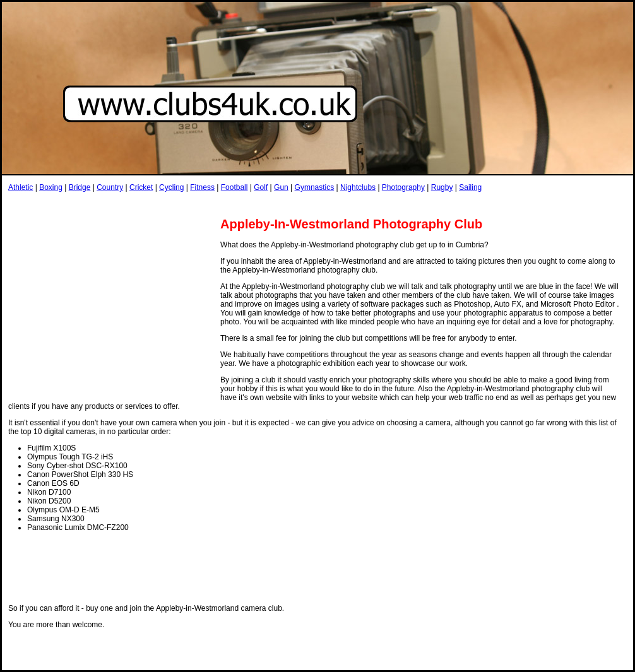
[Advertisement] (238, 204)
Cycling (171, 187)
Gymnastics (315, 187)
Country (110, 187)
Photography (403, 187)
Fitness (202, 187)
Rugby (442, 187)
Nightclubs (358, 187)
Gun (281, 187)
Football (234, 187)
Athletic (21, 187)
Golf (261, 187)
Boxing (51, 187)
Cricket (141, 187)
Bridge (80, 187)
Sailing (470, 187)
